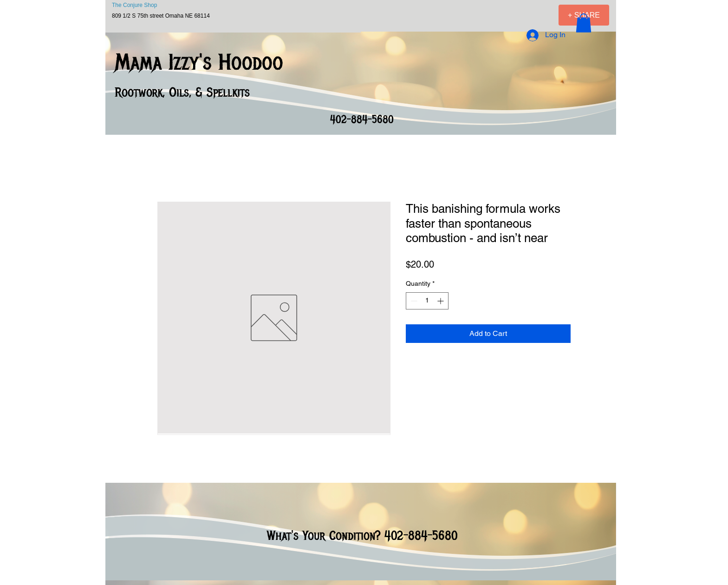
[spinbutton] (427, 301)
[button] (584, 23)
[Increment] (441, 301)
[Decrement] (413, 301)
